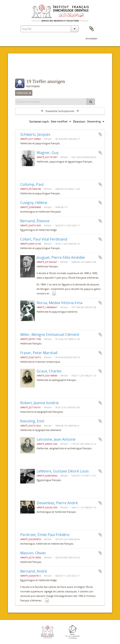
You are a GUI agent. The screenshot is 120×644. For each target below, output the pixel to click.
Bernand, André (34, 571)
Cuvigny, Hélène (34, 203)
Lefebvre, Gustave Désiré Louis (63, 471)
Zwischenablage (91, 29)
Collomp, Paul (32, 184)
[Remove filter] (30, 93)
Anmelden (92, 38)
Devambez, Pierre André (57, 503)
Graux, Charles (49, 371)
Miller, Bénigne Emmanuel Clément (50, 335)
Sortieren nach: (39, 121)
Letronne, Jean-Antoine (56, 439)
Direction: (79, 121)
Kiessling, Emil (32, 421)
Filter (24, 70)
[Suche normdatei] (51, 102)
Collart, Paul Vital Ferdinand (44, 239)
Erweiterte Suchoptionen (60, 111)
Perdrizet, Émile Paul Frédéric (45, 535)
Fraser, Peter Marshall (39, 353)
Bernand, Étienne (35, 221)
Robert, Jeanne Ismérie (39, 403)
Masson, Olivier (33, 553)
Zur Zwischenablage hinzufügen (100, 134)
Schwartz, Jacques (35, 134)
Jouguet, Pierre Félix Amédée (61, 257)
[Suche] (91, 102)
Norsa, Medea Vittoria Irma (60, 303)
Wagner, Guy (48, 153)
